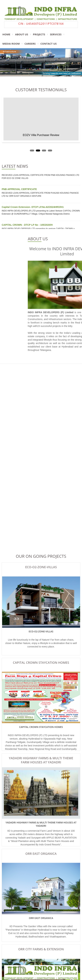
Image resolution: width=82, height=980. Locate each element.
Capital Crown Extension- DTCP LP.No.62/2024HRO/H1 (33, 208)
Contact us (49, 44)
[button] (32, 150)
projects (39, 34)
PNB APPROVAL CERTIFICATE (19, 190)
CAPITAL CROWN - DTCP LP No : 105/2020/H (27, 226)
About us (22, 34)
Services (56, 34)
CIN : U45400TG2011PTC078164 (41, 24)
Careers (30, 44)
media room (11, 44)
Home (6, 34)
